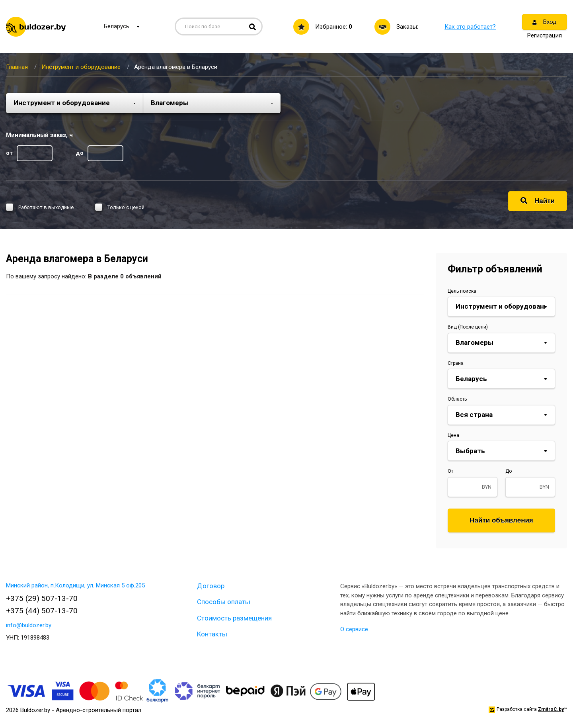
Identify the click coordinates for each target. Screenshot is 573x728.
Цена (453, 435)
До (509, 471)
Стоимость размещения (234, 618)
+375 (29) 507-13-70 (42, 598)
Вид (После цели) (468, 327)
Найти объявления (501, 520)
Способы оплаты (224, 602)
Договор (211, 586)
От (450, 471)
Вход (545, 22)
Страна (456, 363)
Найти (538, 201)
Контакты (212, 634)
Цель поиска (462, 291)
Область (457, 399)
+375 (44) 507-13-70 (42, 611)
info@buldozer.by (29, 625)
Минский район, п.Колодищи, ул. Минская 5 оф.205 (75, 585)
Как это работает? (470, 27)
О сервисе (354, 629)
